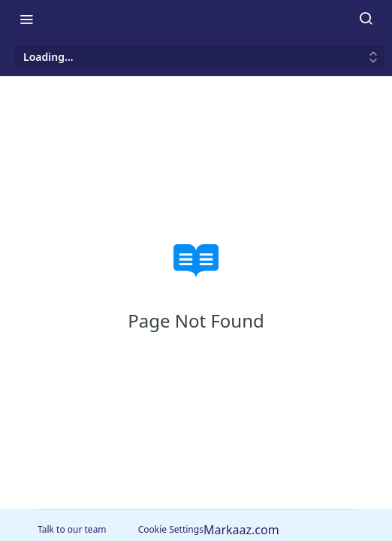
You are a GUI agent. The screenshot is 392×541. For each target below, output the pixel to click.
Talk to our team (72, 529)
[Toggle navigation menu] (26, 19)
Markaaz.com (241, 530)
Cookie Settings (171, 529)
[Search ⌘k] (366, 19)
